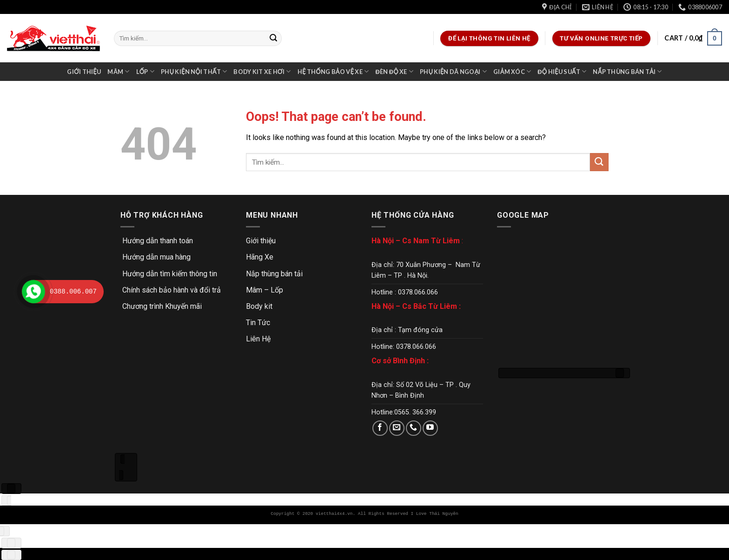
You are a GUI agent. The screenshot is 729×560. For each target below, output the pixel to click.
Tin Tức (258, 323)
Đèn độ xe (394, 71)
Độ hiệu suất (562, 71)
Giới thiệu (84, 72)
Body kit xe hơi (262, 71)
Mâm (118, 71)
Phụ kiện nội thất (194, 71)
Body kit (259, 306)
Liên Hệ (258, 339)
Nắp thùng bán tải (627, 71)
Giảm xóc (512, 71)
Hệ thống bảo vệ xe (333, 71)
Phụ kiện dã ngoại (453, 71)
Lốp (145, 71)
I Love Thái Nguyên (434, 514)
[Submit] (273, 39)
